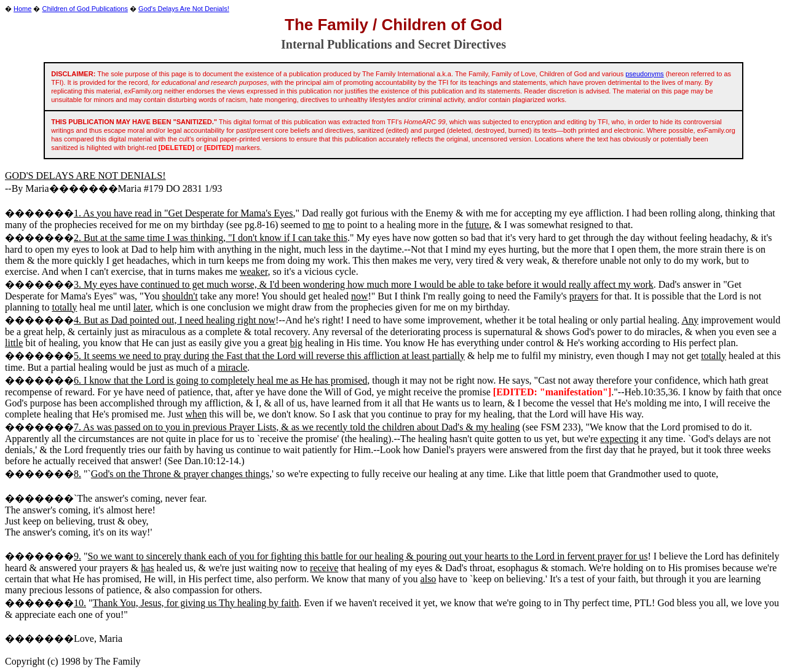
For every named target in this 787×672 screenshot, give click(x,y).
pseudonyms (644, 74)
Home (22, 9)
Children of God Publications (85, 9)
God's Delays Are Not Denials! (184, 9)
